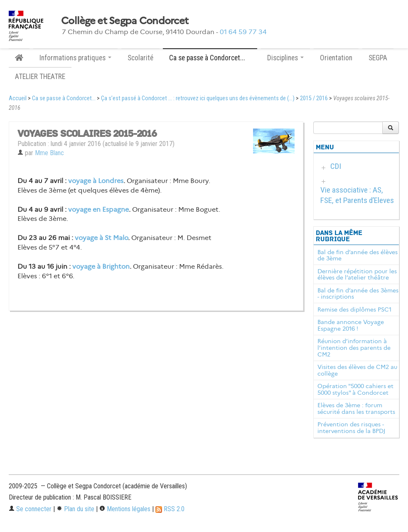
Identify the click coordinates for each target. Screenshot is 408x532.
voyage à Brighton (101, 266)
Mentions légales (125, 509)
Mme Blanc (49, 153)
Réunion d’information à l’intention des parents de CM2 (354, 348)
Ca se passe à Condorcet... (64, 98)
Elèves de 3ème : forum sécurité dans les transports (356, 408)
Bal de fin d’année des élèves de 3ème (358, 255)
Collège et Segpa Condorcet (125, 21)
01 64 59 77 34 (243, 32)
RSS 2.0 (170, 509)
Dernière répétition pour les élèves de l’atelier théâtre (357, 275)
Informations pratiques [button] (75, 58)
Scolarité (140, 58)
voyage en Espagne (98, 209)
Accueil (18, 98)
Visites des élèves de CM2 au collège (357, 370)
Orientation (336, 58)
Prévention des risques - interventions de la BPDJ (351, 428)
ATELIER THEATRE (40, 77)
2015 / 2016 (314, 98)
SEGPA (378, 58)
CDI (336, 166)
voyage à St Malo (101, 238)
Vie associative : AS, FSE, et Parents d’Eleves (357, 195)
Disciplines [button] (285, 58)
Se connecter (30, 509)
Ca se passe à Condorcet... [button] (210, 58)
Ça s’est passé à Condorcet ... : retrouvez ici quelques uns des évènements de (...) (198, 98)
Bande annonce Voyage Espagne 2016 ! (351, 325)
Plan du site (75, 509)
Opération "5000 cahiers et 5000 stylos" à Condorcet (355, 389)
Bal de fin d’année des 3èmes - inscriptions (358, 294)
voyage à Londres (96, 181)
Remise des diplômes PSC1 (354, 309)
